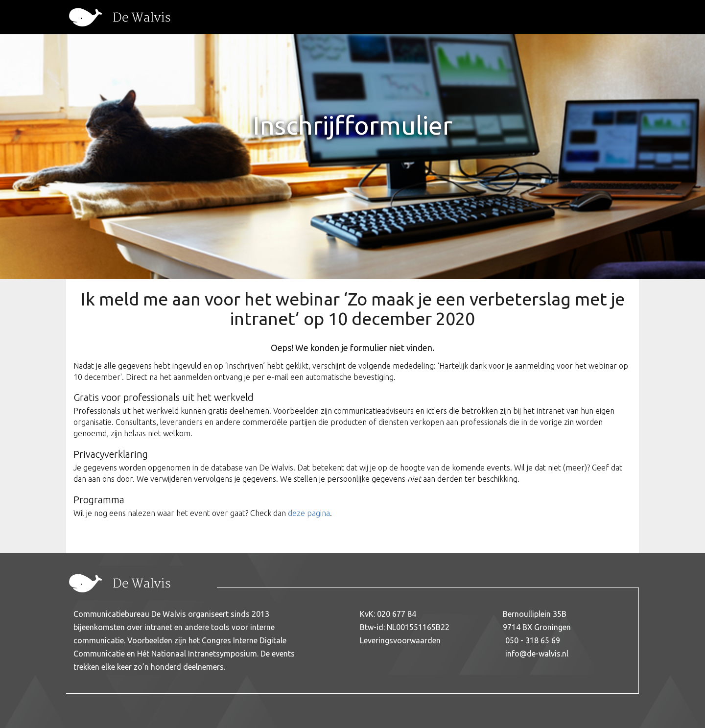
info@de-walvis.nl (537, 654)
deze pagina (309, 513)
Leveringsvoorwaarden (400, 640)
